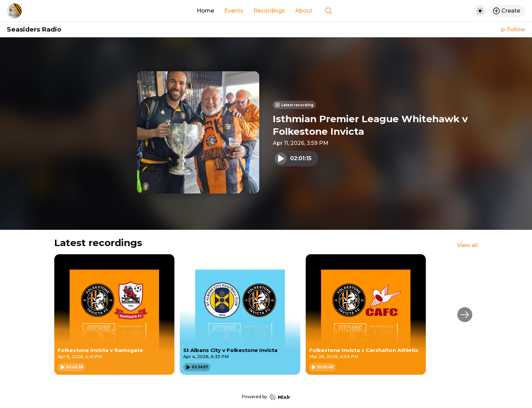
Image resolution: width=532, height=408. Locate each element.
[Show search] (329, 11)
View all (467, 245)
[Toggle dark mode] (480, 11)
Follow (513, 29)
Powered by (266, 397)
